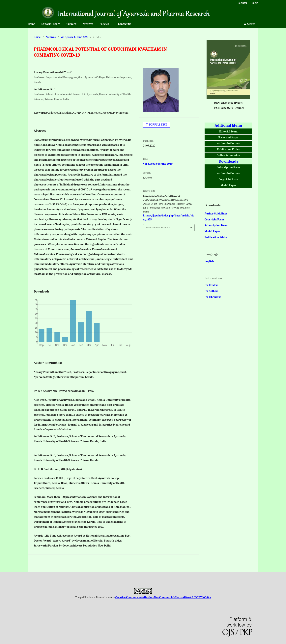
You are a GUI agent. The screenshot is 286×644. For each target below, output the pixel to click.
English (209, 261)
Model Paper (229, 185)
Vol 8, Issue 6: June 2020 (74, 37)
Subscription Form (228, 167)
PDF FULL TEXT (158, 125)
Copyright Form (228, 179)
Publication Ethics (228, 149)
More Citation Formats (158, 227)
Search (250, 24)
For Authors (211, 291)
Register (242, 3)
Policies (105, 24)
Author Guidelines (228, 143)
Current (71, 24)
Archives (88, 24)
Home (31, 24)
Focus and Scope (229, 138)
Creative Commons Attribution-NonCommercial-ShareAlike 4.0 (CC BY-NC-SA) (163, 597)
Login (255, 3)
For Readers (211, 285)
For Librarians (213, 297)
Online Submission (228, 155)
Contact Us (125, 24)
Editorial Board (51, 24)
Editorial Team (228, 132)
